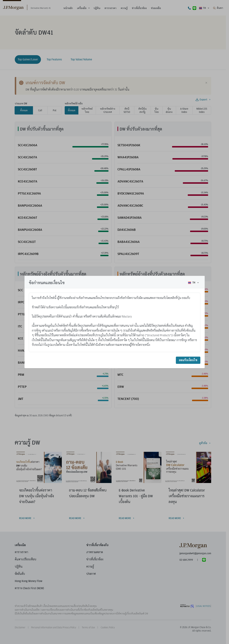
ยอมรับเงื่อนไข (188, 360)
